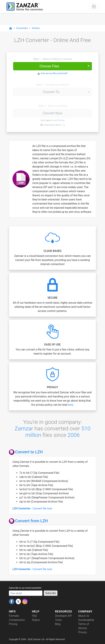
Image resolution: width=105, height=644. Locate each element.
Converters (22, 28)
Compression (17, 620)
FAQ (34, 616)
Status (36, 620)
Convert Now (52, 113)
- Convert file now (32, 508)
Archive (36, 28)
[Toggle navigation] (94, 7)
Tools (58, 620)
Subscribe (51, 593)
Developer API (63, 616)
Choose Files (49, 66)
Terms (61, 120)
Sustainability (86, 620)
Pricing (13, 624)
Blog (58, 624)
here (71, 405)
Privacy (83, 632)
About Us (84, 616)
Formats (14, 616)
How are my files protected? (54, 73)
